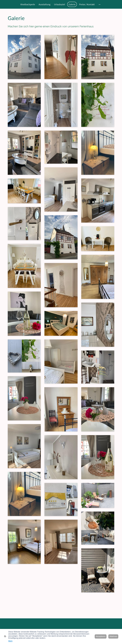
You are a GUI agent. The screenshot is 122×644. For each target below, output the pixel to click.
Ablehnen (113, 636)
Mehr (10, 641)
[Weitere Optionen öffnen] (100, 4)
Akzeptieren (101, 636)
